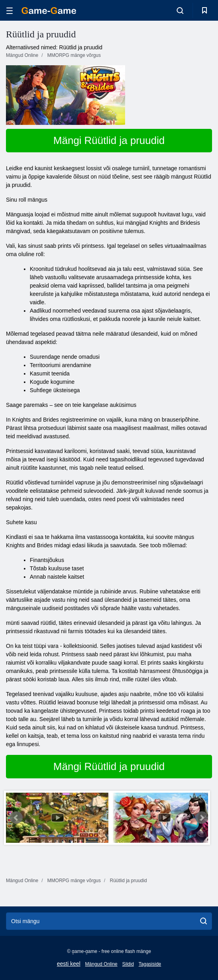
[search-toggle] (180, 10)
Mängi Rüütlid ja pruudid (109, 140)
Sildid (128, 964)
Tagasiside (150, 964)
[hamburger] (10, 11)
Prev (16, 818)
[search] (204, 921)
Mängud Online (101, 964)
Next (202, 818)
